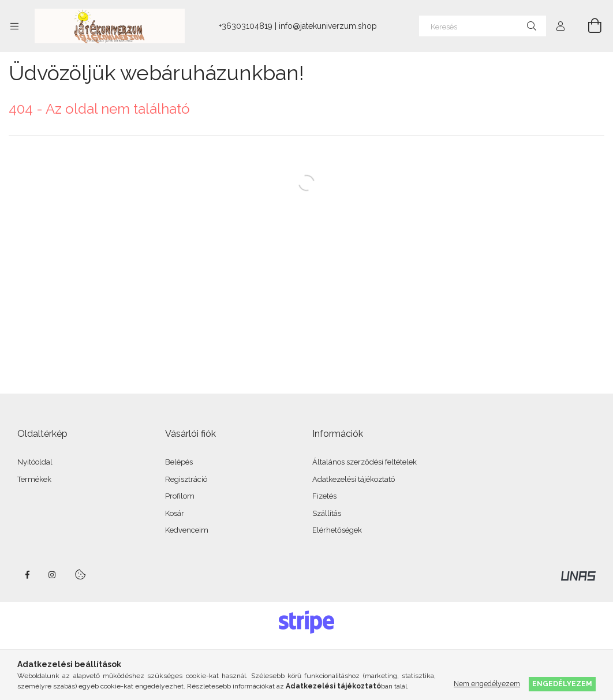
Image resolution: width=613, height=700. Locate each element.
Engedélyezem (562, 684)
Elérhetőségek (337, 530)
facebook (27, 575)
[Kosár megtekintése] (588, 26)
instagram (53, 575)
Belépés (179, 462)
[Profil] (560, 26)
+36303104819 (246, 26)
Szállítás (327, 513)
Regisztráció (186, 479)
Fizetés (324, 496)
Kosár (175, 513)
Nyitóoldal (35, 462)
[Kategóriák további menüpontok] (14, 26)
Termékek (34, 479)
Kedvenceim (187, 530)
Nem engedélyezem (487, 684)
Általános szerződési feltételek (365, 462)
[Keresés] (483, 26)
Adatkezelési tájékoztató (354, 479)
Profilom (180, 496)
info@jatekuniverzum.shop (328, 26)
